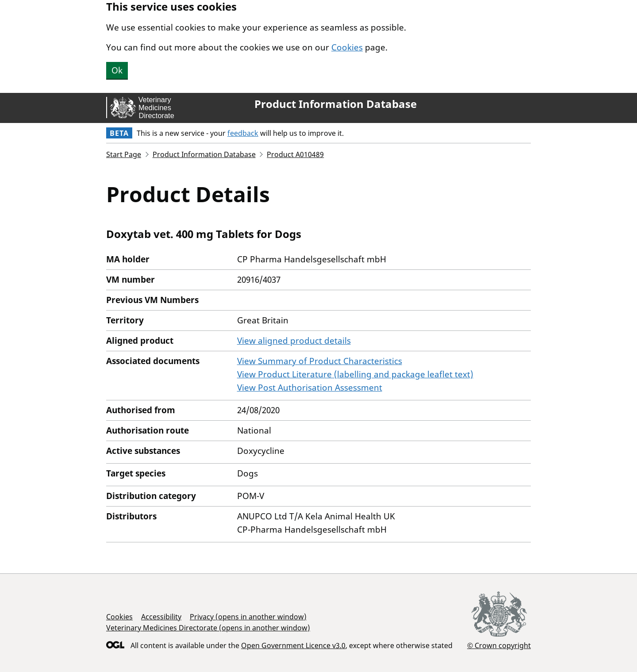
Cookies (347, 47)
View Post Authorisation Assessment (310, 388)
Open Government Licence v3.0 (293, 645)
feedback (243, 133)
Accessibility (161, 617)
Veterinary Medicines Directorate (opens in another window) (208, 628)
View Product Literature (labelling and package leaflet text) (355, 374)
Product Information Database (336, 104)
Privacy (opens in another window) (248, 617)
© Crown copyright (499, 645)
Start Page (124, 154)
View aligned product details (294, 341)
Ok (117, 70)
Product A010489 (295, 154)
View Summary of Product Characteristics (320, 361)
